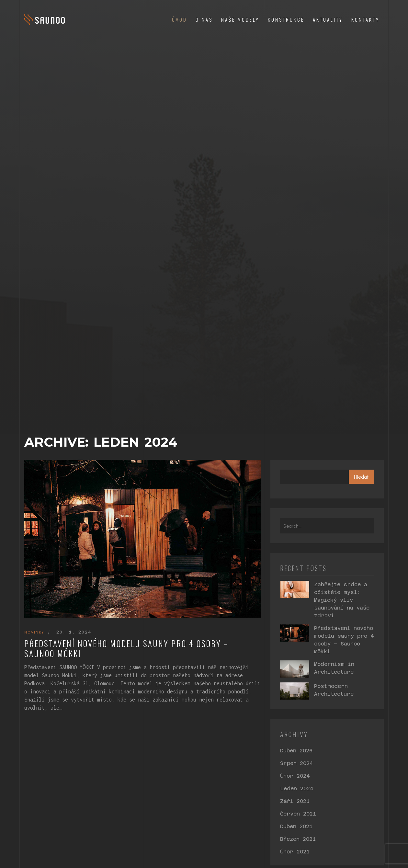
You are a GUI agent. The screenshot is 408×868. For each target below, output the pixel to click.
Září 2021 (295, 801)
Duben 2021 (296, 826)
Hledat (361, 477)
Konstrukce (286, 19)
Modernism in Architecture (334, 668)
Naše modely (240, 19)
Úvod (180, 19)
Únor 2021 (295, 852)
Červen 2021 (298, 814)
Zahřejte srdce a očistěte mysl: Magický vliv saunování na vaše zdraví (342, 600)
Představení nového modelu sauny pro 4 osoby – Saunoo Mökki (126, 649)
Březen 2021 (298, 839)
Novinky (34, 632)
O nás (204, 19)
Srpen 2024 (296, 763)
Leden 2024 (297, 788)
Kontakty (365, 19)
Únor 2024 (295, 776)
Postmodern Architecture (334, 690)
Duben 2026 (296, 751)
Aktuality (328, 19)
